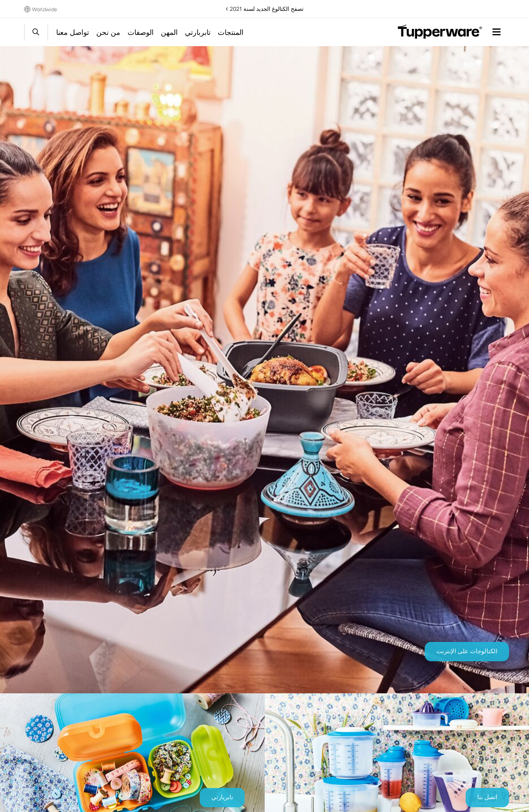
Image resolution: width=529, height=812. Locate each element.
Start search (36, 32)
